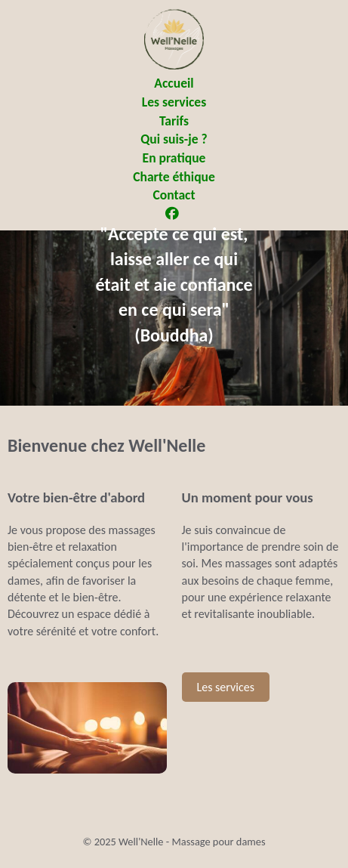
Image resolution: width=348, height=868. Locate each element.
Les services (174, 102)
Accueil (174, 83)
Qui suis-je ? (174, 139)
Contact (174, 195)
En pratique (174, 158)
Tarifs (174, 121)
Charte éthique (174, 177)
